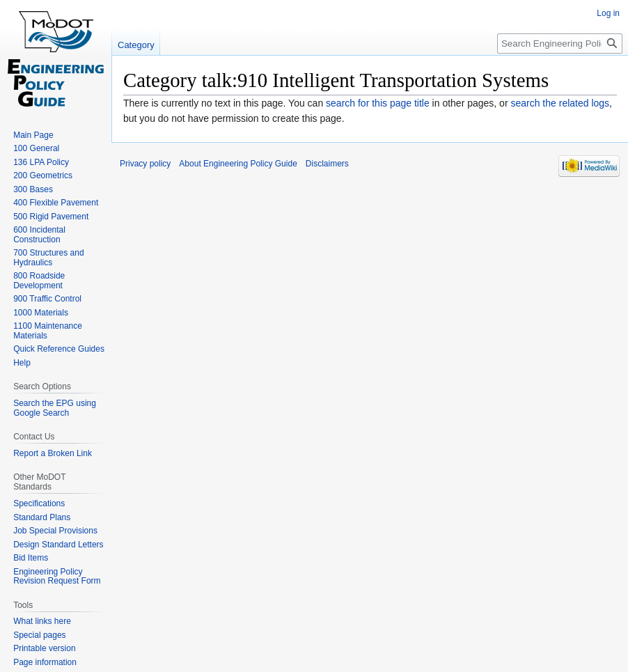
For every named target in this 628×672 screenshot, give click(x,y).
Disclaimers (327, 164)
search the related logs (560, 103)
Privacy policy (145, 164)
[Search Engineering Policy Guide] (560, 44)
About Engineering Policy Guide (238, 164)
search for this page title (378, 103)
